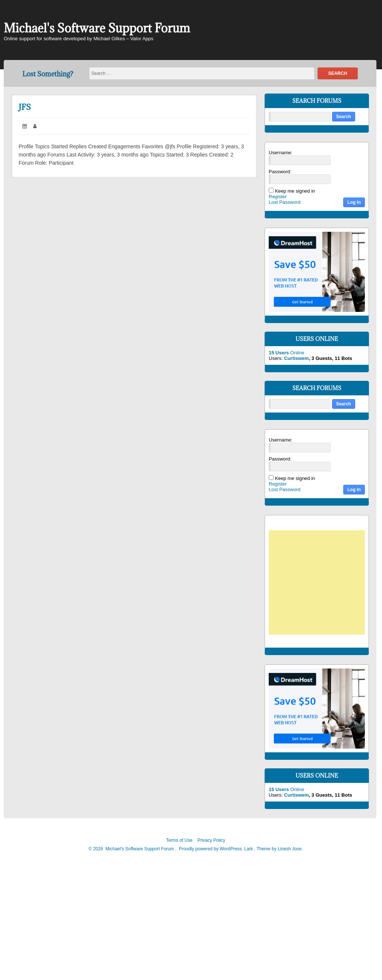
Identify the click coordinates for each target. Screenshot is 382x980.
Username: (281, 153)
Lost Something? (48, 74)
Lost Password (285, 202)
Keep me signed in (295, 191)
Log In (354, 202)
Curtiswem (296, 358)
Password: (280, 172)
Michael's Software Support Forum (97, 28)
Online (286, 353)
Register (278, 197)
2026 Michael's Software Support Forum (133, 849)
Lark (249, 849)
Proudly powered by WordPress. (211, 849)
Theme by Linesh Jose (280, 849)
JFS (25, 107)
